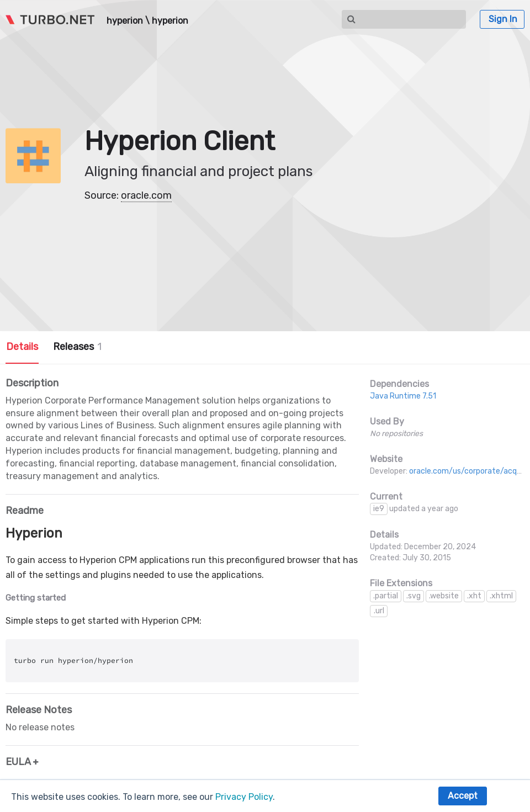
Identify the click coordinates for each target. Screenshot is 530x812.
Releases (77, 347)
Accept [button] (463, 796)
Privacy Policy (244, 797)
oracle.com (146, 195)
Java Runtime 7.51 (403, 396)
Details (22, 347)
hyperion (125, 21)
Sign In (503, 19)
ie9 (379, 509)
